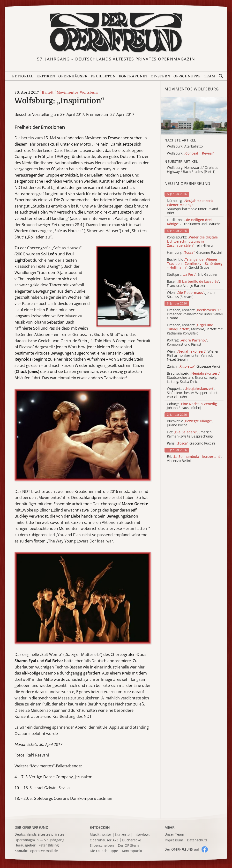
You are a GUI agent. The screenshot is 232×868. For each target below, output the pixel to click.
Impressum (174, 840)
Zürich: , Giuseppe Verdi (193, 367)
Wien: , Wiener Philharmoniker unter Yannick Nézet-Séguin (193, 356)
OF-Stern (160, 76)
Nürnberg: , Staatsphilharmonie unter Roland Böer (192, 207)
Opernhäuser (73, 76)
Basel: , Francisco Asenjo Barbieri (193, 284)
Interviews (142, 835)
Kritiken (46, 76)
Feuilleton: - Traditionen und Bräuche (194, 222)
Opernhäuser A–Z (104, 840)
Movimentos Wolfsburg (77, 92)
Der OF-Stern (128, 846)
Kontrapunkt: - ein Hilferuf (192, 241)
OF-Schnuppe (187, 76)
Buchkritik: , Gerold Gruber (195, 264)
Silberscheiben (102, 846)
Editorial (23, 76)
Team (210, 76)
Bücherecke (132, 840)
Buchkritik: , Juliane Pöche (190, 423)
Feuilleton (103, 76)
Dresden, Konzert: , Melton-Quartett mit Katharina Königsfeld (195, 329)
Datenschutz (197, 840)
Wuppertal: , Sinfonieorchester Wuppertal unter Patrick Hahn (194, 393)
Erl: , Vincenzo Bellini (194, 459)
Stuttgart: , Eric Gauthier (192, 275)
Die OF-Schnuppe (104, 851)
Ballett (48, 92)
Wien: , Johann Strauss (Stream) (192, 295)
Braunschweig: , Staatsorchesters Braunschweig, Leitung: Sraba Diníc (194, 378)
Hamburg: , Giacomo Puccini (194, 253)
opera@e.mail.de (44, 851)
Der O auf (182, 849)
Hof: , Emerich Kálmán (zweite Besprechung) (190, 434)
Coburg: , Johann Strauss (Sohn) (193, 406)
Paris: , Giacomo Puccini (191, 443)
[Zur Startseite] (116, 32)
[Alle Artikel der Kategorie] (194, 116)
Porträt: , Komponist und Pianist (187, 342)
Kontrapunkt (133, 76)
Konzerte (122, 835)
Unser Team (174, 834)
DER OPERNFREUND (31, 827)
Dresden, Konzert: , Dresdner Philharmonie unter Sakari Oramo (195, 314)
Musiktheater (101, 835)
